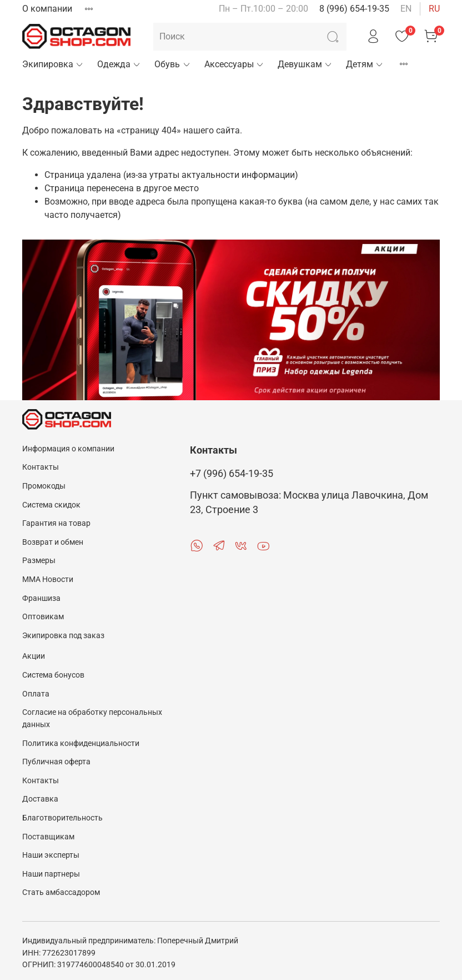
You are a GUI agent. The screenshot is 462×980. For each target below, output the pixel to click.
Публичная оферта (56, 762)
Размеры (39, 561)
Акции (34, 656)
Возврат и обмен (53, 542)
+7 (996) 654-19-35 (232, 474)
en (406, 9)
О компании (47, 9)
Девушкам (305, 64)
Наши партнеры (51, 874)
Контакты (41, 467)
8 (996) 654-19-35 (354, 9)
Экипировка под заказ (63, 636)
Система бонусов (53, 675)
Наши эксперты (51, 855)
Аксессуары (234, 64)
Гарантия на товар (56, 523)
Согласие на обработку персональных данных (92, 718)
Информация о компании (68, 449)
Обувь (172, 64)
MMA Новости (48, 579)
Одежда (119, 64)
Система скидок (51, 505)
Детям (365, 64)
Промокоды (44, 486)
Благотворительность (62, 818)
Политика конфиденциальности (81, 743)
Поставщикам (48, 837)
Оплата (36, 694)
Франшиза (41, 598)
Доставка (40, 799)
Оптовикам (43, 617)
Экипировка (53, 64)
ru (434, 9)
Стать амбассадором (61, 892)
